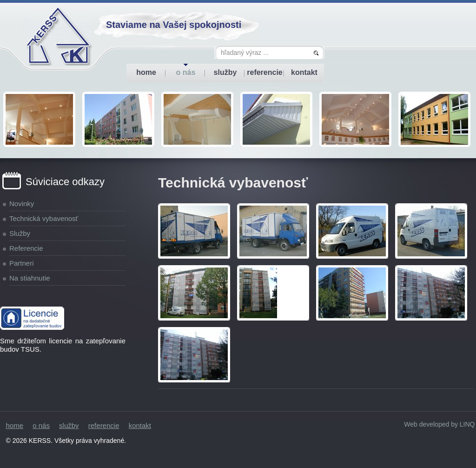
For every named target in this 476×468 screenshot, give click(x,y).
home (146, 72)
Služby (20, 233)
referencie (265, 72)
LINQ (467, 424)
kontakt (304, 72)
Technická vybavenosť (44, 218)
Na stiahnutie (30, 278)
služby (225, 72)
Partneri (22, 263)
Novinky (22, 204)
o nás (186, 72)
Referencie (26, 248)
